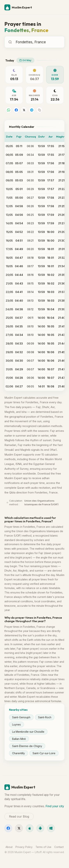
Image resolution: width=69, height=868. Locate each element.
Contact (59, 847)
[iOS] (30, 828)
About (9, 847)
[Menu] (60, 7)
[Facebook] (8, 828)
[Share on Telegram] (32, 110)
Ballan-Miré (19, 739)
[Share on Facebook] (16, 110)
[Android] (40, 828)
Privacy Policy (24, 847)
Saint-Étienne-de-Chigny (27, 746)
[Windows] (51, 828)
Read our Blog (19, 816)
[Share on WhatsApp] (8, 110)
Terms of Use (43, 847)
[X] (19, 828)
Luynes (16, 724)
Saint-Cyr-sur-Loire (44, 753)
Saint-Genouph (21, 717)
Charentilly (18, 753)
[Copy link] (39, 110)
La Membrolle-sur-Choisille (28, 732)
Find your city (55, 806)
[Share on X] (24, 110)
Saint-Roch (45, 717)
